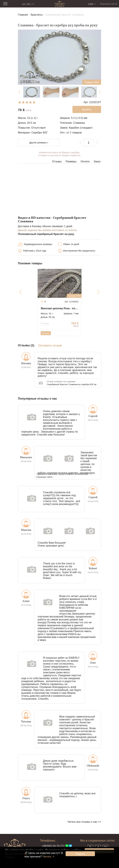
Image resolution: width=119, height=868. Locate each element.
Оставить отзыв (50, 346)
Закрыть (80, 854)
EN (28, 4)
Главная (23, 15)
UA (24, 4)
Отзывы (57, 161)
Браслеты (37, 15)
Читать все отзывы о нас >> (84, 822)
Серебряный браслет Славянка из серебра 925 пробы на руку (77, 384)
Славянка (79, 123)
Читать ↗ (49, 857)
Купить (46, 333)
